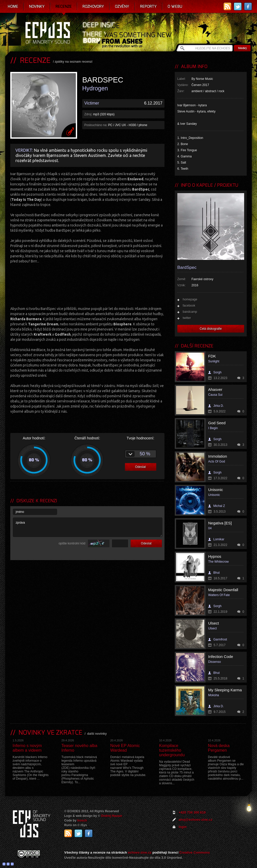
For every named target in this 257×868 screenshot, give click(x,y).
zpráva (88, 527)
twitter (187, 318)
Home (13, 6)
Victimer (92, 103)
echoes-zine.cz (140, 852)
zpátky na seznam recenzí (74, 62)
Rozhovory (93, 6)
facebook (189, 306)
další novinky (97, 734)
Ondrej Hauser (112, 816)
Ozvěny (122, 6)
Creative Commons (195, 852)
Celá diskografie (211, 329)
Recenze (64, 6)
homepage (190, 299)
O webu (175, 6)
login (183, 827)
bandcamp (190, 312)
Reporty (148, 6)
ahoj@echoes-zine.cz (195, 820)
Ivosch (82, 820)
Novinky (37, 6)
